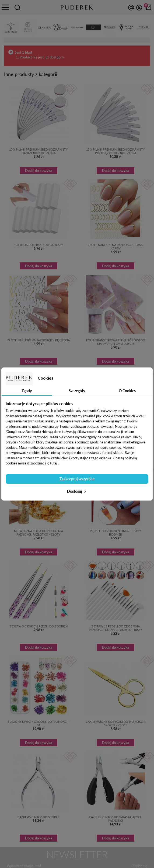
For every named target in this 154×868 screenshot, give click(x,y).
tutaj (54, 463)
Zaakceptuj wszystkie (77, 479)
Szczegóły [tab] (77, 391)
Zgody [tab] (27, 391)
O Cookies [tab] (127, 391)
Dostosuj (77, 491)
